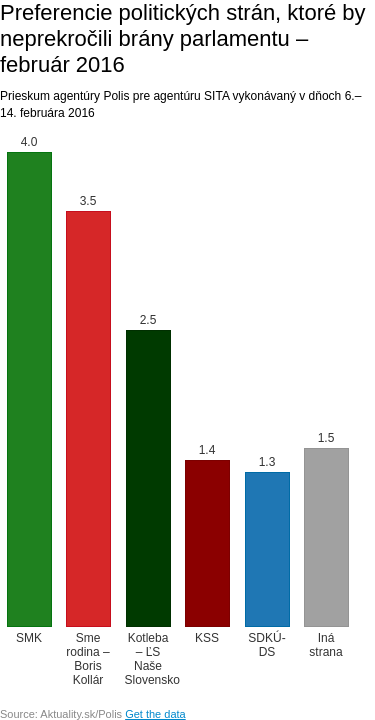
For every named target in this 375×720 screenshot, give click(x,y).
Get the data (155, 714)
